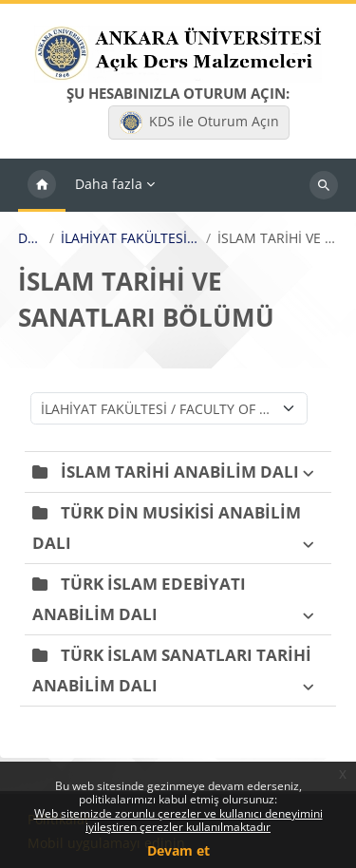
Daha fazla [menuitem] (109, 184)
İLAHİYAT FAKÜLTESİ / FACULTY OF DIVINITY (130, 238)
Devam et (178, 850)
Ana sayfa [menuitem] (42, 185)
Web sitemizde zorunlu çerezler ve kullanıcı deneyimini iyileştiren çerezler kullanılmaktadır (178, 820)
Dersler (30, 238)
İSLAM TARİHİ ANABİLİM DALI (180, 472)
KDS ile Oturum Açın (199, 123)
